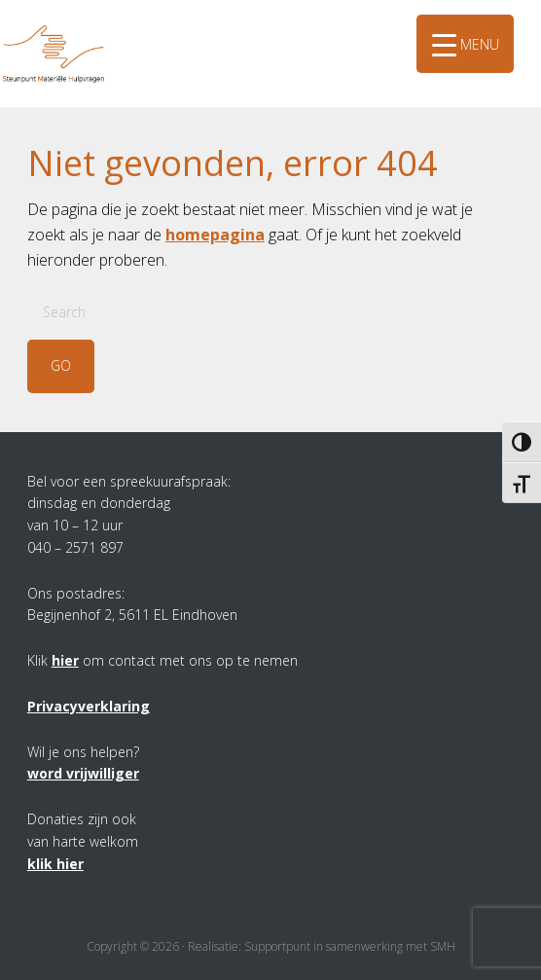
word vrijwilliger (83, 773)
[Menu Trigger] (465, 44)
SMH (73, 28)
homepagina (215, 235)
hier (65, 660)
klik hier (55, 864)
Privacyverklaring (89, 706)
